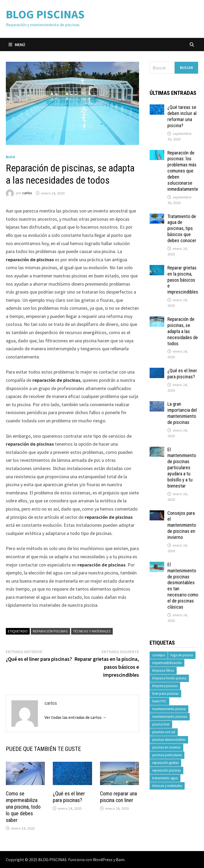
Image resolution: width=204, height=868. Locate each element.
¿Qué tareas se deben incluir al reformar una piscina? (182, 116)
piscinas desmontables (169, 740)
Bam (120, 860)
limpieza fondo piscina (169, 678)
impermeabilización (167, 663)
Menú (17, 45)
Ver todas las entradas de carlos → (76, 717)
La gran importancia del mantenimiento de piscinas (182, 413)
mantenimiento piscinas (170, 717)
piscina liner (161, 724)
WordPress (103, 860)
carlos (27, 193)
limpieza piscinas (165, 686)
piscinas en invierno (166, 747)
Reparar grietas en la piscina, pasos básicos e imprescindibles (183, 280)
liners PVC (159, 701)
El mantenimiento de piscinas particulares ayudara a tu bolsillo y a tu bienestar (182, 468)
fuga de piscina (182, 655)
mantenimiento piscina (169, 709)
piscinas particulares (167, 755)
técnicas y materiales (92, 631)
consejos (159, 655)
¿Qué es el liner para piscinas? (69, 797)
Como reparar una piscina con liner (118, 797)
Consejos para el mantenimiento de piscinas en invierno (182, 525)
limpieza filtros (163, 670)
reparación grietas (165, 763)
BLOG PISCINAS (45, 14)
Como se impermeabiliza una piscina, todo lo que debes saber (23, 807)
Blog (10, 157)
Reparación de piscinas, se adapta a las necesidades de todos (183, 331)
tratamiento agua (165, 778)
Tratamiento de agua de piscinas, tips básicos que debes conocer (182, 228)
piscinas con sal (164, 732)
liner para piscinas (165, 694)
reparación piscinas (50, 631)
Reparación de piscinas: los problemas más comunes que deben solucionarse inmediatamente (183, 171)
